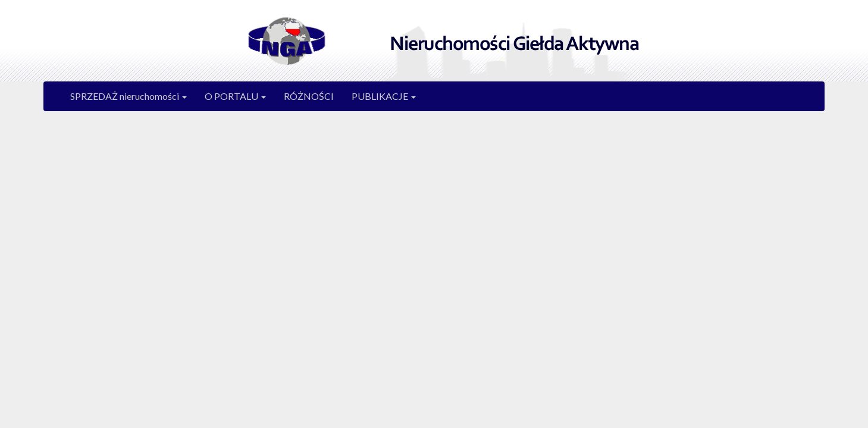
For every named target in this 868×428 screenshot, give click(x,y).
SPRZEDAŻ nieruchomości (129, 96)
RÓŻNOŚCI (309, 96)
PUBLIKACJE (384, 96)
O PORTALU (235, 96)
